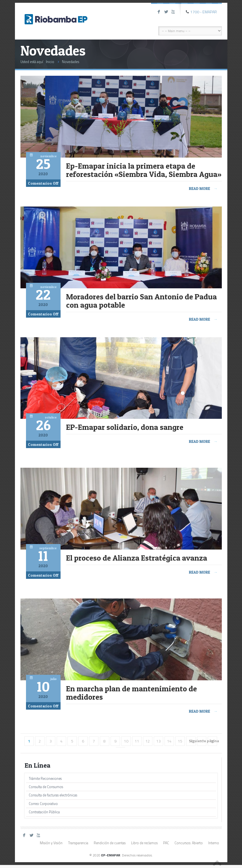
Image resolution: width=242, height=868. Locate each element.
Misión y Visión (51, 843)
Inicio (50, 62)
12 (148, 741)
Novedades (71, 62)
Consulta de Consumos (46, 787)
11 (137, 741)
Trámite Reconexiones (45, 779)
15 (180, 741)
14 (169, 741)
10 (126, 741)
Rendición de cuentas (110, 843)
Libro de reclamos (144, 843)
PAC (166, 843)
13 (158, 741)
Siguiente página (204, 741)
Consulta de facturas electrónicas (53, 795)
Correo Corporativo (43, 804)
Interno (214, 843)
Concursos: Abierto (189, 843)
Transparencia (78, 843)
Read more (203, 188)
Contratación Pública (44, 812)
